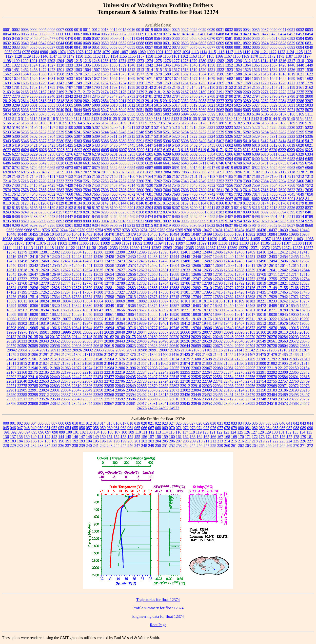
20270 (250, 337)
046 (13, 428)
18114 (207, 301)
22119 (272, 368)
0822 (247, 43)
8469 (131, 217)
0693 (185, 43)
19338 (66, 323)
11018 (191, 239)
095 (34, 432)
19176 (207, 319)
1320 (309, 61)
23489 (283, 395)
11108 (297, 243)
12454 (283, 257)
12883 (131, 288)
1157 (140, 56)
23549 (77, 399)
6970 (7, 172)
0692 (176, 43)
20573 (305, 341)
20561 (272, 341)
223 (282, 441)
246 (130, 446)
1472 (42, 70)
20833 (305, 346)
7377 (229, 181)
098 (55, 432)
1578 (149, 74)
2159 (291, 87)
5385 (96, 141)
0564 (158, 38)
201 (137, 441)
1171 (263, 56)
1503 (78, 70)
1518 (185, 70)
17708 (163, 297)
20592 (44, 346)
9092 (167, 221)
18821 (44, 314)
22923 (207, 386)
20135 (33, 337)
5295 (300, 132)
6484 (300, 159)
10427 (207, 230)
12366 (200, 248)
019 (137, 423)
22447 (77, 377)
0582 (238, 38)
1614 (247, 74)
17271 (77, 292)
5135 (193, 119)
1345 (167, 65)
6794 (34, 168)
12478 (163, 261)
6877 (87, 168)
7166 (167, 176)
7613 (238, 190)
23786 (11, 403)
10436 (261, 230)
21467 (250, 355)
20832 (294, 346)
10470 (109, 234)
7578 (25, 190)
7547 (185, 185)
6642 (176, 163)
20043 (131, 332)
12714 (294, 274)
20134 (22, 337)
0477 (51, 38)
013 (96, 423)
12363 (167, 248)
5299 (7, 136)
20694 (229, 346)
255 (193, 446)
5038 (42, 110)
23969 (229, 403)
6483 (291, 159)
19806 (207, 328)
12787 (196, 283)
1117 (229, 52)
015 (110, 423)
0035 (256, 30)
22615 (305, 377)
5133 (175, 119)
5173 (158, 123)
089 (303, 428)
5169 (122, 123)
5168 (114, 123)
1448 (300, 65)
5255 (194, 132)
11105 (265, 243)
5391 (140, 141)
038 (269, 423)
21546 (98, 359)
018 (130, 423)
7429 (69, 185)
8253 (42, 212)
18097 (164, 301)
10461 (77, 234)
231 (27, 446)
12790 (218, 283)
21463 (239, 355)
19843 (229, 328)
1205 (69, 61)
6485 (309, 159)
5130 (149, 119)
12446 (196, 257)
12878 (77, 288)
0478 (60, 38)
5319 (167, 136)
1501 (60, 70)
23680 (207, 399)
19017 (250, 314)
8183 (16, 208)
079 (234, 428)
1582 (185, 74)
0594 (300, 38)
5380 (60, 141)
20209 (163, 337)
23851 (66, 403)
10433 (229, 230)
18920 (174, 314)
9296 (51, 225)
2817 (51, 101)
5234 (16, 132)
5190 (300, 123)
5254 (185, 132)
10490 (163, 234)
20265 (239, 337)
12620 (44, 270)
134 (302, 432)
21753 (239, 359)
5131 (158, 119)
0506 (87, 38)
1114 (204, 52)
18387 (174, 306)
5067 (265, 110)
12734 (120, 279)
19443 (218, 323)
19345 (77, 323)
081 (248, 428)
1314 (264, 61)
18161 (228, 301)
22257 (196, 372)
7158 (114, 176)
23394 (131, 395)
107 (117, 432)
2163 (7, 92)
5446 (140, 145)
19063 (12, 319)
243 (110, 446)
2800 (309, 96)
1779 (309, 83)
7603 (158, 190)
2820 (78, 101)
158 (158, 437)
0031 (220, 30)
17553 (77, 297)
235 (54, 446)
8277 (69, 212)
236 (61, 446)
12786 (185, 283)
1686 (265, 79)
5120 (69, 119)
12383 (66, 252)
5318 (158, 136)
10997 (94, 239)
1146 (44, 56)
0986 (44, 52)
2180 (149, 92)
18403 (196, 306)
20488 (142, 341)
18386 (163, 306)
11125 (81, 248)
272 (310, 446)
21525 (66, 359)
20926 (77, 350)
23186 (283, 390)
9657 (291, 225)
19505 (250, 323)
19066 (33, 319)
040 (282, 423)
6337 (25, 159)
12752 (250, 279)
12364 (178, 248)
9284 (7, 225)
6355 (96, 159)
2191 (220, 92)
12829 (66, 288)
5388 (114, 141)
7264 (176, 181)
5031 (291, 105)
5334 (300, 136)
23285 (22, 395)
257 (206, 446)
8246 (16, 212)
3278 (229, 101)
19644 (87, 328)
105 (103, 432)
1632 (60, 79)
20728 (272, 346)
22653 (44, 381)
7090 (212, 172)
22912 (185, 386)
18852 (98, 314)
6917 (211, 168)
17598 (109, 297)
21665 (153, 359)
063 (123, 428)
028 (199, 423)
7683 (158, 194)
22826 (87, 386)
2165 (25, 92)
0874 (185, 47)
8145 (131, 203)
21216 (282, 350)
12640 (261, 270)
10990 (29, 239)
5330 (265, 136)
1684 (247, 79)
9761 (144, 230)
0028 (194, 30)
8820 (25, 221)
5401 (211, 141)
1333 (69, 65)
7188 (256, 176)
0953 (8, 52)
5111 (309, 114)
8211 (211, 208)
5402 (220, 141)
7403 (309, 181)
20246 (218, 337)
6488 (16, 163)
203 (151, 441)
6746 (220, 163)
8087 (274, 199)
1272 (131, 61)
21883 (218, 363)
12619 (33, 270)
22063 (196, 368)
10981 (239, 234)
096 (41, 432)
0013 (105, 30)
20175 (131, 337)
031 (220, 423)
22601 (294, 377)
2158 (282, 87)
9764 (170, 230)
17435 (261, 292)
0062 (78, 34)
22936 (229, 386)
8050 (185, 199)
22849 (131, 386)
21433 (196, 355)
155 (137, 437)
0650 (105, 43)
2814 (25, 101)
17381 (185, 292)
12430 (131, 257)
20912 (44, 350)
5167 (105, 123)
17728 (185, 297)
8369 (149, 212)
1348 (194, 65)
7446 (87, 185)
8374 (167, 212)
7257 (122, 181)
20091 (229, 332)
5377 (42, 141)
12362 (156, 248)
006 (47, 423)
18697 (163, 310)
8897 (60, 221)
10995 (73, 239)
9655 (282, 225)
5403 (229, 141)
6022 (7, 150)
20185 (142, 337)
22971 (283, 386)
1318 (300, 61)
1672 (158, 79)
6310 (265, 154)
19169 (196, 319)
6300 (176, 154)
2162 (309, 87)
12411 (272, 252)
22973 (305, 386)
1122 (273, 52)
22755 (272, 381)
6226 (7, 154)
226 (303, 441)
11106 (276, 243)
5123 (95, 119)
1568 (60, 74)
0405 (194, 34)
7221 (51, 181)
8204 (149, 208)
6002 (229, 145)
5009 (105, 105)
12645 (11, 274)
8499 (265, 217)
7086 (185, 172)
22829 (98, 386)
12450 (239, 257)
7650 (42, 194)
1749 (78, 83)
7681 (149, 194)
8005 (105, 199)
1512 (131, 70)
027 (193, 423)
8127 (51, 203)
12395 (142, 252)
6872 (60, 168)
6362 (158, 159)
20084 (218, 332)
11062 (287, 239)
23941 (163, 403)
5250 (158, 132)
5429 (87, 145)
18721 (185, 310)
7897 (25, 199)
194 (89, 441)
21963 (66, 368)
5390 (131, 141)
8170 (238, 203)
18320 (55, 306)
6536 (25, 163)
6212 (247, 150)
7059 (60, 172)
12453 (272, 257)
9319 (167, 225)
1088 (133, 52)
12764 (305, 279)
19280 (294, 319)
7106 (265, 172)
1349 (202, 65)
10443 (305, 230)
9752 (90, 230)
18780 (283, 310)
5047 (105, 110)
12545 (55, 265)
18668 (131, 310)
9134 (229, 221)
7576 (16, 190)
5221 (211, 127)
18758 (239, 310)
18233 (272, 301)
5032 (300, 105)
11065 (309, 239)
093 (20, 432)
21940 (33, 368)
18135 (217, 301)
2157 (274, 87)
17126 (250, 288)
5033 (309, 105)
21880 (207, 363)
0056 (25, 34)
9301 (69, 225)
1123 (281, 52)
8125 (34, 203)
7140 (16, 176)
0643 (51, 43)
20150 (98, 337)
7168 (185, 176)
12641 (272, 270)
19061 (305, 314)
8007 (114, 199)
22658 (55, 381)
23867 (109, 403)
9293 (34, 225)
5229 (282, 127)
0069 (140, 34)
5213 (149, 127)
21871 (174, 363)
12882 (120, 288)
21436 (207, 355)
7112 (283, 172)
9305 (105, 225)
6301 (185, 154)
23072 (163, 390)
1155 (123, 56)
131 (282, 432)
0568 (194, 38)
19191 (229, 319)
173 (262, 437)
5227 (265, 127)
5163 (69, 123)
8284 (96, 212)
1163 (193, 56)
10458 (55, 234)
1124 (290, 52)
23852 (77, 403)
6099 (140, 150)
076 (213, 428)
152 (117, 437)
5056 (176, 110)
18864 (131, 314)
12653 (98, 274)
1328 (60, 65)
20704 (250, 346)
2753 (131, 96)
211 (206, 441)
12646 (22, 274)
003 (27, 423)
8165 (211, 203)
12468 (87, 261)
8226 (291, 208)
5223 (229, 127)
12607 (207, 265)
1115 (212, 52)
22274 (229, 372)
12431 (142, 257)
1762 (194, 83)
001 (13, 423)
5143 (264, 119)
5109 (300, 114)
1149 (70, 56)
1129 (27, 56)
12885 (153, 288)
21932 (11, 368)
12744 (174, 279)
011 (82, 423)
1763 (202, 83)
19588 (305, 323)
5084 (96, 114)
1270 (113, 61)
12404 (207, 252)
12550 (77, 265)
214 (227, 441)
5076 (25, 114)
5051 (140, 110)
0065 (105, 34)
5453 (202, 145)
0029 (202, 30)
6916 (202, 168)
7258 (131, 181)
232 (34, 446)
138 (20, 437)
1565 (34, 74)
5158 (25, 123)
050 (40, 428)
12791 (229, 283)
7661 (78, 194)
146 (75, 437)
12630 (153, 270)
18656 (120, 310)
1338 (114, 65)
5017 (176, 105)
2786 (194, 96)
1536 (291, 70)
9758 (126, 230)
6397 (247, 159)
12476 (142, 261)
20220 (174, 337)
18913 (163, 314)
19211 (250, 319)
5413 (274, 141)
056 (82, 428)
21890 (239, 363)
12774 (66, 283)
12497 (294, 261)
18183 (250, 301)
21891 (250, 363)
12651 (77, 274)
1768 (247, 83)
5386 (105, 141)
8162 (185, 203)
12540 (11, 265)
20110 (283, 332)
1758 (158, 83)
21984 (109, 368)
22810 (77, 386)
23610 (174, 399)
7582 (34, 190)
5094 (185, 114)
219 (262, 441)
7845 (291, 194)
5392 (149, 141)
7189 (265, 176)
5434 (105, 145)
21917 (305, 363)
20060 (185, 332)
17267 (66, 292)
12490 (261, 261)
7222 (60, 181)
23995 (250, 403)
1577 (140, 74)
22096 (261, 368)
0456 (16, 38)
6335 (7, 159)
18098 (175, 301)
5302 (34, 136)
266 (269, 446)
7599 (131, 190)
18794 (294, 310)
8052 (194, 199)
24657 (305, 403)
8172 (247, 203)
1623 (7, 79)
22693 (98, 381)
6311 (273, 154)
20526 (185, 341)
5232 (309, 127)
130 (275, 432)
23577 (109, 399)
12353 (113, 248)
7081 (140, 172)
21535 (87, 359)
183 (13, 441)
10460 (66, 234)
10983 (261, 234)
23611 (185, 399)
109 (131, 432)
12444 (174, 257)
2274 (291, 92)
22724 (163, 381)
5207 (96, 127)
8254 (51, 212)
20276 (272, 337)
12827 (44, 288)
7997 (96, 199)
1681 (220, 79)
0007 (60, 30)
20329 (11, 341)
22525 (196, 377)
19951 (305, 328)
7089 (203, 172)
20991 (153, 350)
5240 (69, 132)
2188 (194, 92)
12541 (22, 265)
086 (282, 428)
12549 (66, 265)
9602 (185, 225)
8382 (211, 212)
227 (310, 441)
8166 (220, 203)
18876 (142, 314)
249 (151, 446)
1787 (69, 87)
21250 (293, 350)
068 (158, 428)
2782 (158, 96)
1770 (265, 83)
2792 (247, 96)
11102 (233, 243)
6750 (256, 163)
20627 (142, 346)
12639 (250, 270)
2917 (176, 101)
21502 (44, 359)
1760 (176, 83)
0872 (167, 47)
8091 (292, 199)
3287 (309, 101)
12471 (98, 261)
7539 (158, 185)
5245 (114, 132)
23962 (218, 403)
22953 (239, 386)
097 (48, 432)
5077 (34, 114)
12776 (87, 283)
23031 (55, 390)
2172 (87, 92)
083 (262, 428)
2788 (211, 96)
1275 (158, 61)
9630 (194, 225)
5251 (167, 132)
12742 (163, 279)
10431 (218, 230)
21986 (120, 368)
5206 (87, 127)
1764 (211, 83)
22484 (120, 377)
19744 (163, 328)
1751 (96, 83)
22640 (22, 381)
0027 (185, 30)
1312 (247, 61)
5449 (167, 145)
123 (226, 432)
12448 (218, 257)
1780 (7, 87)
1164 (202, 56)
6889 (167, 168)
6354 (87, 159)
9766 (188, 230)
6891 (176, 168)
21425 (185, 355)
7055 (52, 172)
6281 (114, 154)
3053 (185, 101)
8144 (122, 203)
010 (75, 423)
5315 (131, 136)
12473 (120, 261)
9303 (87, 225)
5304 (51, 136)
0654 (131, 43)
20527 (196, 341)
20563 (283, 341)
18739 (218, 310)
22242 (153, 372)
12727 (66, 279)
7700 (194, 194)
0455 (7, 38)
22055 (174, 368)
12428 (109, 257)
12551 (87, 265)
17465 (283, 292)
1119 (247, 52)
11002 (116, 239)
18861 (109, 314)
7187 (247, 176)
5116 (42, 119)
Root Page (158, 625)
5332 (282, 136)
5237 (42, 132)
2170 (69, 92)
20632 (163, 346)
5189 (291, 123)
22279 (250, 372)
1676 (185, 79)
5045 (87, 110)
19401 (163, 323)
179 (303, 437)
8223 (282, 208)
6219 (264, 150)
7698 (176, 194)
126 (247, 432)
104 (97, 432)
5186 (265, 123)
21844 (109, 363)
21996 (131, 368)
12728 (77, 279)
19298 (11, 323)
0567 (185, 38)
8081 (247, 199)
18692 (153, 310)
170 (241, 437)
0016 (131, 30)
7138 (309, 172)
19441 (207, 323)
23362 (98, 395)
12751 (239, 279)
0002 (16, 30)
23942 (174, 403)
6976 (34, 172)
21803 (283, 359)
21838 (87, 363)
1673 (167, 79)
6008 (247, 145)
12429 (120, 257)
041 (289, 423)
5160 (42, 123)
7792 (238, 194)
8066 (220, 199)
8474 (149, 217)
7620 (282, 190)
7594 (87, 190)
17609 (120, 297)
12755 (272, 279)
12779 (109, 283)
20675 (218, 346)
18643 (98, 310)
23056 (120, 390)
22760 (294, 381)
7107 (274, 172)
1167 (228, 56)
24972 (174, 408)
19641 (77, 328)
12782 (142, 283)
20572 (294, 341)
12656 (131, 274)
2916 (167, 101)
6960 (282, 168)
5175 (176, 123)
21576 (120, 359)
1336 (96, 65)
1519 (194, 70)
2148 (194, 87)
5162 (60, 123)
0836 (42, 47)
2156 (265, 87)
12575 (142, 265)
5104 (256, 114)
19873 (250, 328)
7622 (291, 190)
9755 (108, 230)
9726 (46, 230)
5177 (194, 123)
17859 (218, 297)
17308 (98, 292)
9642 (238, 225)
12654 (109, 274)
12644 (305, 270)
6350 (60, 159)
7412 (25, 185)
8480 (176, 217)
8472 (140, 217)
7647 (25, 194)
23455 (218, 395)
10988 (7, 239)
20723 (261, 346)
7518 (140, 185)
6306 (229, 154)
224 (289, 441)
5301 (25, 136)
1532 (265, 70)
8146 (140, 203)
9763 (161, 230)
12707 (239, 274)
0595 (309, 38)
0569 (202, 38)
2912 (131, 101)
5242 (87, 132)
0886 (256, 47)
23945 (185, 403)
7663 (87, 194)
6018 (282, 145)
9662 (10, 230)
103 (90, 432)
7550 (202, 185)
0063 (87, 34)
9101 (211, 221)
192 (75, 441)
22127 (283, 368)
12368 (221, 248)
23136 (250, 390)
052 (54, 428)
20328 (305, 337)
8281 (87, 212)
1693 (7, 83)
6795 (42, 168)
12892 (196, 288)
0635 (16, 43)
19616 (55, 328)
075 (206, 428)
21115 (218, 350)
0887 (265, 47)
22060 (185, 368)
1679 (211, 79)
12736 (131, 279)
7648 (34, 194)
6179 (238, 150)
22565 (261, 377)
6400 (256, 159)
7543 (167, 185)
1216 (87, 61)
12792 (239, 283)
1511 (122, 70)
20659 (196, 346)
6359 (131, 159)
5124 (104, 119)
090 (310, 428)
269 (289, 446)
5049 (122, 110)
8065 (212, 199)
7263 (167, 181)
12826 (33, 288)
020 (144, 423)
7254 (114, 181)
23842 (55, 403)
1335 (87, 65)
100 (69, 432)
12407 (229, 252)
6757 (7, 168)
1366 (265, 65)
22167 (11, 372)
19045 (283, 314)
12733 (109, 279)
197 (110, 441)
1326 (42, 65)
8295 (105, 212)
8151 (158, 203)
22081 (229, 368)
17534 (55, 297)
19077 (66, 319)
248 (144, 446)
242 (103, 446)
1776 (282, 83)
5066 (256, 110)
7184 (220, 176)
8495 (238, 217)
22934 (218, 386)
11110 (307, 243)
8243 (7, 212)
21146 (261, 350)
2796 (274, 96)
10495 (185, 234)
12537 (305, 261)
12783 (153, 283)
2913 (140, 101)
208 (186, 441)
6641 (167, 163)
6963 (291, 168)
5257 (202, 132)
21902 (272, 363)
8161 (176, 203)
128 (261, 432)
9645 (247, 225)
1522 (220, 70)
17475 (305, 292)
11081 (52, 243)
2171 (78, 92)
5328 (247, 136)
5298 (309, 132)
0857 (149, 47)
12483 (218, 261)
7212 (300, 176)
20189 (153, 337)
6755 (300, 163)
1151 (88, 56)
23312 (44, 395)
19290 (304, 319)
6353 (78, 159)
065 (137, 428)
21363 (120, 355)
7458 (96, 185)
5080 (60, 114)
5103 (247, 114)
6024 (25, 150)
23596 (131, 399)
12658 (153, 274)
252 (172, 446)
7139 (7, 176)
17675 (153, 297)
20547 (250, 341)
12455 (294, 257)
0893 (291, 47)
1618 (282, 74)
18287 (304, 301)
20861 (23, 350)
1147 (53, 56)
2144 (158, 87)
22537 (207, 377)
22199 (66, 372)
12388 (109, 252)
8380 (194, 212)
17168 (294, 288)
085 (276, 428)
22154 (305, 368)
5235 (25, 132)
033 (234, 423)
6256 (51, 154)
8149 (149, 203)
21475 (261, 355)
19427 (196, 323)
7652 (51, 194)
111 (145, 432)
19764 (196, 328)
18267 (294, 301)
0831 (309, 43)
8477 (167, 217)
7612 (229, 190)
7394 (282, 181)
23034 (66, 390)
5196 (42, 127)
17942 (283, 297)
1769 (256, 83)
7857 (7, 199)
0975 (26, 52)
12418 (33, 257)
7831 (265, 194)
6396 (238, 159)
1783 (34, 87)
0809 (220, 43)
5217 (185, 127)
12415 (305, 252)
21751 (229, 359)
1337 (105, 65)
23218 (305, 390)
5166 (96, 123)
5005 (69, 105)
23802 (22, 403)
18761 (250, 310)
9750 (81, 230)
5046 (96, 110)
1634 (78, 79)
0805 (202, 43)
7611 (220, 190)
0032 (229, 30)
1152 (97, 56)
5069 (282, 110)
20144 (77, 337)
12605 (185, 265)
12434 (163, 257)
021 (151, 423)
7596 (105, 190)
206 (172, 441)
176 (282, 437)
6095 (105, 150)
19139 (163, 319)
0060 (60, 34)
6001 (220, 145)
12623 (77, 270)
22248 (174, 372)
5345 (16, 141)
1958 (131, 87)
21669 (163, 359)
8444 (60, 217)
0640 (25, 43)
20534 (229, 341)
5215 (167, 127)
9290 (16, 225)
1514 (149, 70)
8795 (7, 221)
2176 (122, 92)
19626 (66, 328)
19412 (185, 323)
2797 (282, 96)
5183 (247, 123)
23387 (120, 395)
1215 (78, 61)
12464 (77, 261)
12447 (207, 257)
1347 (185, 65)
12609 (229, 265)
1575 (122, 74)
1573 (105, 74)
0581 (229, 38)
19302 (22, 323)
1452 (25, 70)
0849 (87, 47)
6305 (220, 154)
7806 (247, 194)
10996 (83, 239)
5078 (43, 114)
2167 (42, 92)
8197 (96, 208)
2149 (202, 87)
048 (27, 428)
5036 (25, 110)
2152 (229, 87)
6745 (211, 163)
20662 (207, 346)
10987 (305, 234)
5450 (176, 145)
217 (248, 441)
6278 (87, 154)
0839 (60, 47)
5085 (105, 114)
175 (276, 437)
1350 (211, 65)
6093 (87, 150)
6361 (149, 159)
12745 (185, 279)
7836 (274, 194)
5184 (256, 123)
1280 (202, 61)
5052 (149, 110)
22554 (229, 377)
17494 (22, 297)
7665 (96, 194)
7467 (105, 185)
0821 (238, 43)
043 (303, 423)
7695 (167, 194)
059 (103, 428)
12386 (98, 252)
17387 (196, 292)
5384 (87, 141)
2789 (220, 96)
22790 (44, 386)
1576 (131, 74)
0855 (131, 47)
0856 (140, 47)
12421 (66, 257)
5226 (256, 127)
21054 (186, 350)
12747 (196, 279)
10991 (40, 239)
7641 (7, 194)
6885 (140, 168)
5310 (105, 136)
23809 (44, 403)
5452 (194, 145)
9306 (114, 225)
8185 (34, 208)
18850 (87, 314)
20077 (207, 332)
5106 (274, 114)
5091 (158, 114)
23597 (142, 399)
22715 (131, 381)
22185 (44, 372)
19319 (44, 323)
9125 (220, 221)
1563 (16, 74)
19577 (294, 323)
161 (179, 437)
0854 (122, 47)
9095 (185, 221)
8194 (78, 208)
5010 (114, 105)
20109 (272, 332)
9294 (42, 225)
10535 (218, 234)
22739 (207, 381)
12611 (250, 265)
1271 (122, 61)
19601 (22, 328)
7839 (282, 194)
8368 (140, 212)
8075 (238, 199)
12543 (44, 265)
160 (172, 437)
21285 (22, 355)
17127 (261, 288)
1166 (219, 56)
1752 (105, 83)
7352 (211, 181)
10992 (51, 239)
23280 (11, 395)
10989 (18, 239)
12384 (77, 252)
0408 (220, 34)
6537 (34, 163)
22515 (174, 377)
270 (296, 446)
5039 (51, 110)
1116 (221, 52)
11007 (137, 239)
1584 (202, 74)
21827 (55, 363)
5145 (282, 119)
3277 (220, 101)
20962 (110, 350)
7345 (194, 181)
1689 (291, 79)
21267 (304, 350)
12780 (120, 283)
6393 (220, 159)
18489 (272, 306)
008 (61, 423)
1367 (274, 65)
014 (103, 423)
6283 (131, 154)
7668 (114, 194)
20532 (218, 341)
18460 (239, 306)
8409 (25, 217)
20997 (164, 350)
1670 (140, 79)
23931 (153, 403)
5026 (247, 105)
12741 (153, 279)
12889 (185, 288)
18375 (153, 306)
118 (192, 432)
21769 (250, 359)
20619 (109, 346)
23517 (33, 399)
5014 (149, 105)
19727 (153, 328)
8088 (283, 199)
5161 (51, 123)
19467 (239, 323)
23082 (185, 390)
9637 (229, 225)
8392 (265, 212)
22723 (153, 381)
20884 (34, 350)
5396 (167, 141)
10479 (131, 234)
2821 (87, 101)
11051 (223, 239)
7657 (60, 194)
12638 (239, 270)
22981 (11, 390)
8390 (247, 212)
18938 (196, 314)
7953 (52, 199)
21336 (98, 355)
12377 (308, 248)
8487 (229, 217)
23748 (261, 399)
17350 (163, 292)
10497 (196, 234)
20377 (98, 341)
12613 (272, 265)
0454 (309, 34)
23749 (272, 399)
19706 (120, 328)
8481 (185, 217)
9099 (202, 221)
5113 (16, 119)
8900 (87, 221)
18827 (66, 314)
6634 (114, 163)
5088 (132, 114)
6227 (16, 154)
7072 (87, 172)
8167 (229, 203)
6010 (256, 145)
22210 (87, 372)
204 (158, 441)
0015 (122, 30)
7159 (122, 176)
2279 (25, 96)
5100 (220, 114)
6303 (202, 154)
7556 (229, 185)
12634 (196, 270)
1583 (194, 74)
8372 (158, 212)
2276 (309, 92)
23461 (229, 395)
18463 (250, 306)
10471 (120, 234)
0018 (140, 30)
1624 (16, 79)
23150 (261, 390)
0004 (34, 30)
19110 (120, 319)
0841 (78, 47)
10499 (207, 234)
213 (220, 441)
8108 (300, 199)
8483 (202, 217)
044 (310, 423)
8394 (282, 212)
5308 (87, 136)
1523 (229, 70)
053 (61, 428)
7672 (131, 194)
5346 (25, 141)
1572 (96, 74)
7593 (78, 190)
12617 (11, 270)
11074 (30, 243)
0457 (25, 38)
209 (193, 441)
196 (103, 441)
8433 (34, 217)
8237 (309, 208)
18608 (66, 310)
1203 (51, 61)
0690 (158, 43)
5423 (51, 145)
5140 (237, 119)
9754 (99, 230)
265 (262, 446)
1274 (149, 61)
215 (234, 441)
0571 (220, 38)
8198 (105, 208)
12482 (207, 261)
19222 (272, 319)
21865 (163, 363)
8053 (203, 199)
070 (172, 428)
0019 (149, 30)
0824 (265, 43)
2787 (202, 96)
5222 (220, 127)
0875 (194, 47)
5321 (185, 136)
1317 (291, 61)
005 (40, 423)
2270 (256, 92)
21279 (11, 355)
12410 (261, 252)
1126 (307, 52)
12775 (77, 283)
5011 (122, 105)
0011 (87, 30)
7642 (16, 194)
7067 (78, 172)
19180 (218, 319)
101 (76, 432)
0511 (131, 38)
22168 (22, 372)
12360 (135, 248)
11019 (202, 239)
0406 (202, 34)
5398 (185, 141)
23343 (77, 395)
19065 (22, 319)
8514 (300, 217)
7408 (16, 185)
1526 (256, 70)
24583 (294, 403)
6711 (202, 163)
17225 (33, 292)
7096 (238, 172)
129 (268, 432)
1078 (97, 52)
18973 (207, 314)
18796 (305, 310)
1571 (87, 74)
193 (82, 441)
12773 (55, 283)
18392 (185, 306)
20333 (22, 341)
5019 (194, 105)
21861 (153, 363)
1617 (274, 74)
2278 (16, 96)
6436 (282, 159)
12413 (294, 252)
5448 (158, 145)
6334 (309, 154)
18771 (272, 310)
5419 (16, 145)
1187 (289, 56)
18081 (131, 301)
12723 (33, 279)
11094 (159, 243)
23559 (98, 399)
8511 (291, 217)
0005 (42, 30)
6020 (300, 145)
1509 (105, 70)
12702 (229, 274)
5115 (33, 119)
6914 (185, 168)
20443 (120, 341)
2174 (105, 92)
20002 (88, 332)
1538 (309, 70)
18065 (109, 301)
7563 (265, 185)
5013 (140, 105)
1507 (96, 70)
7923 (34, 199)
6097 (123, 150)
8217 (265, 208)
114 (165, 432)
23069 (142, 390)
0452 (291, 34)
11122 (70, 248)
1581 (176, 74)
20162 (109, 337)
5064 (238, 110)
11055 (255, 239)
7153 (69, 176)
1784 (42, 87)
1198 (7, 61)
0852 (105, 47)
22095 (250, 368)
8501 (274, 217)
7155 (87, 176)
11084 (73, 243)
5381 (69, 141)
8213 (229, 208)
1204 (60, 61)
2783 (167, 96)
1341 (140, 65)
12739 (142, 279)
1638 (105, 79)
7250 (78, 181)
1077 (88, 52)
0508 (105, 38)
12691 (185, 274)
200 (130, 441)
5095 (194, 114)
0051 (291, 30)
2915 (158, 101)
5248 (140, 132)
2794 (256, 96)
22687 (87, 381)
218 (255, 441)
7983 (87, 199)
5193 (16, 127)
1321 (7, 65)
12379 (22, 252)
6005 (238, 145)
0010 (78, 30)
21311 (87, 355)
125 (240, 432)
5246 (122, 132)
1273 (140, 61)
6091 (69, 150)
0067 (122, 34)
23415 (163, 395)
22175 (33, 372)
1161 (175, 56)
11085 (84, 243)
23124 (239, 390)
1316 (282, 61)
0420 (247, 34)
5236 (34, 132)
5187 (274, 123)
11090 (116, 243)
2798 (291, 96)
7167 (176, 176)
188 (47, 441)
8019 (140, 199)
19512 (261, 323)
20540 (239, 341)
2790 (229, 96)
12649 (55, 274)
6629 (69, 163)
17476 (11, 297)
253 (179, 446)
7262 (158, 181)
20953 (99, 350)
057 (89, 428)
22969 (272, 386)
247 (137, 446)
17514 (33, 297)
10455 (33, 234)
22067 (207, 368)
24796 (153, 408)
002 (20, 423)
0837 (51, 47)
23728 (239, 399)
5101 (229, 114)
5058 (194, 110)
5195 (34, 127)
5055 (167, 110)
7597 (114, 190)
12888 (174, 288)
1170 (254, 56)
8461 (105, 217)
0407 (211, 34)
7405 (7, 185)
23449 (196, 395)
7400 (300, 181)
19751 (185, 328)
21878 (196, 363)
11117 (39, 248)
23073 (174, 390)
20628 (153, 346)
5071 (291, 110)
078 (227, 428)
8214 (238, 208)
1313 (256, 61)
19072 (55, 319)
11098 (191, 243)
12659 (163, 274)
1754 (122, 83)
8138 (87, 203)
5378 (51, 141)
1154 (114, 56)
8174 (265, 203)
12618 (22, 270)
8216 (256, 208)
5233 (7, 132)
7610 (211, 190)
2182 (167, 92)
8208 (185, 208)
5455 (211, 145)
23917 (142, 403)
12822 (294, 283)
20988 (142, 350)
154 (130, 437)
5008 (96, 105)
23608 (163, 399)
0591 (274, 38)
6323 (282, 154)
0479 (69, 38)
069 (165, 428)
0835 (34, 47)
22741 (218, 381)
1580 (167, 74)
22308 (283, 372)
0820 (229, 43)
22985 (22, 390)
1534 (274, 70)
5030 (282, 105)
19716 (131, 328)
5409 (238, 141)
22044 (163, 368)
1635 (87, 79)
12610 (239, 265)
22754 (261, 381)
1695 (25, 83)
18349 (109, 306)
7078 (114, 172)
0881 (238, 47)
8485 (211, 217)
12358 (124, 248)
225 (296, 441)
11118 (49, 248)
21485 (283, 355)
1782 (25, 87)
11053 (234, 239)
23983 (239, 403)
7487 (114, 185)
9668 (28, 230)
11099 (202, 243)
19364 (120, 323)
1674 (176, 79)
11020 (212, 239)
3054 (194, 101)
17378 (174, 292)
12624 (87, 270)
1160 (167, 56)
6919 (229, 168)
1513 (140, 70)
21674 (174, 359)
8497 (247, 217)
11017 (180, 239)
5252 (176, 132)
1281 (211, 61)
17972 (305, 297)
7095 (229, 172)
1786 (60, 87)
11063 (298, 239)
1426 (282, 65)
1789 (87, 87)
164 (199, 437)
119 (199, 432)
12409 (250, 252)
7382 (256, 181)
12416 (11, 257)
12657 (142, 274)
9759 (135, 230)
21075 (197, 350)
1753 (114, 83)
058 (96, 428)
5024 (229, 105)
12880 (98, 288)
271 (303, 446)
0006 (51, 30)
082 (255, 428)
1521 (211, 70)
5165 (87, 123)
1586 (220, 74)
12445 (185, 257)
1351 (220, 65)
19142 (174, 319)
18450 (229, 306)
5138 (220, 119)
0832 (7, 47)
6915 (194, 168)
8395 (291, 212)
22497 (153, 377)
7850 (309, 194)
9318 (158, 225)
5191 (309, 123)
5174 (167, 123)
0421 (256, 34)
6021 (309, 145)
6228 (25, 154)
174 (269, 437)
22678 (77, 381)
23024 (44, 390)
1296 (238, 61)
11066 (9, 243)
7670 (122, 194)
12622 (66, 270)
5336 (309, 136)
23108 (229, 390)
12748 (207, 279)
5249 (149, 132)
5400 (202, 141)
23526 (44, 399)
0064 (96, 34)
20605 (87, 346)
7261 (149, 181)
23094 (196, 390)
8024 (149, 199)
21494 (11, 359)
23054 (109, 390)
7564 (274, 185)
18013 (22, 301)
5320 (176, 136)
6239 (42, 154)
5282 (247, 132)
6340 (51, 159)
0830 (300, 43)
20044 (142, 332)
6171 (220, 150)
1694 (16, 83)
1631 (51, 79)
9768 (197, 230)
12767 (11, 283)
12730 (98, 279)
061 (117, 428)
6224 (300, 150)
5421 (34, 145)
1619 (291, 74)
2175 (114, 92)
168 (227, 437)
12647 (33, 274)
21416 (174, 355)
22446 (66, 377)
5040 (60, 110)
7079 (123, 172)
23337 (66, 395)
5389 (122, 141)
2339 (42, 96)
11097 (180, 243)
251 (165, 446)
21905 (283, 363)
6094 (96, 150)
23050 (98, 390)
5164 (78, 123)
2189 (202, 92)
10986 (294, 234)
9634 (220, 225)
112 (151, 432)
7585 (42, 190)
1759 (167, 83)
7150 (42, 176)
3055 (202, 101)
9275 (309, 221)
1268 (104, 61)
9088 (149, 221)
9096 (194, 221)
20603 (77, 346)
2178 (131, 92)
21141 (239, 350)
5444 (122, 145)
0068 (131, 34)
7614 (247, 190)
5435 (114, 145)
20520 (174, 341)
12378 (11, 252)
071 (179, 428)
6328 (291, 154)
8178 (291, 203)
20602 (66, 346)
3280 (247, 101)
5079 (52, 114)
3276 (211, 101)
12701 (218, 274)
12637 (229, 270)
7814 (256, 194)
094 (27, 432)
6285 (149, 154)
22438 (44, 377)
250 (158, 446)
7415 (34, 185)
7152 (60, 176)
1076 (79, 52)
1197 (306, 56)
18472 (261, 306)
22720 (142, 381)
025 (179, 423)
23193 (294, 390)
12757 (283, 279)
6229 (34, 154)
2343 (78, 96)
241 (96, 446)
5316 (140, 136)
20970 (120, 350)
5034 (7, 110)
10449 (22, 234)
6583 (51, 163)
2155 (256, 87)
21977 (98, 368)
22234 (142, 372)
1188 (298, 56)
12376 (297, 248)
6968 (309, 168)
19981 (44, 332)
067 (151, 428)
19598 (11, 328)
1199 (16, 61)
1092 (168, 52)
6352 (69, 159)
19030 (272, 314)
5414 (282, 141)
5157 (16, 123)
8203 (140, 208)
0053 (309, 30)
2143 (149, 87)
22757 (283, 381)
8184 (25, 208)
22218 (109, 372)
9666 (19, 230)
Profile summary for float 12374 (158, 608)
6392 (211, 159)
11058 (277, 239)
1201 (33, 61)
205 (165, 441)
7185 (229, 176)
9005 (96, 221)
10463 (87, 234)
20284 (283, 337)
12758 (294, 279)
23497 (305, 395)
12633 (185, 270)
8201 (131, 208)
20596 (55, 346)
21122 (228, 350)
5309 (96, 136)
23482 (261, 395)
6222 (282, 150)
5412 (265, 141)
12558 (109, 265)
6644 (194, 163)
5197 (51, 127)
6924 (274, 168)
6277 (78, 154)
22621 (11, 381)
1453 (34, 70)
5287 (282, 132)
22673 (66, 381)
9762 (153, 230)
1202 (42, 61)
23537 (66, 399)
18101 (185, 301)
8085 (265, 199)
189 (54, 441)
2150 (211, 87)
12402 (196, 252)
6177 (229, 150)
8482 (194, 217)
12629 (142, 270)
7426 (60, 185)
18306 (33, 306)
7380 (247, 181)
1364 (247, 65)
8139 (96, 203)
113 (158, 432)
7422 (42, 185)
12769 (33, 283)
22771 (11, 386)
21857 (142, 363)
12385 (87, 252)
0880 (229, 47)
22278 (239, 372)
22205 (77, 372)
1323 (25, 65)
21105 (207, 350)
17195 (22, 292)
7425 (51, 185)
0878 (220, 47)
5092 (167, 114)
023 (165, 423)
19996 (66, 332)
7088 (194, 172)
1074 (62, 52)
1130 (36, 56)
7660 (69, 194)
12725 (55, 279)
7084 (167, 172)
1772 (274, 83)
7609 (202, 190)
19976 (33, 332)
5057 (185, 110)
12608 (218, 265)
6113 (176, 150)
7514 (131, 185)
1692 (309, 79)
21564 (109, 359)
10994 (62, 239)
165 (206, 437)
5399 (194, 141)
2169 (60, 92)
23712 (229, 399)
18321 (66, 306)
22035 (153, 368)
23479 (250, 395)
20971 (131, 350)
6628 (60, 163)
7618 (265, 190)
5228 (274, 127)
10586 (229, 234)
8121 (16, 203)
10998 (105, 239)
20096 (239, 332)
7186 (238, 176)
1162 (184, 56)
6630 (78, 163)
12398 (163, 252)
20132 (11, 337)
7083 (158, 172)
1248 (96, 61)
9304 (96, 225)
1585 (211, 74)
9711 (37, 230)
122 (219, 432)
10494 (174, 234)
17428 (239, 292)
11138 (91, 248)
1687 (274, 79)
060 (110, 428)
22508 (163, 377)
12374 (287, 248)
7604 (167, 190)
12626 (109, 270)
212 (213, 441)
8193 (69, 208)
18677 (142, 310)
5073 (309, 110)
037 (262, 423)
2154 (247, 87)
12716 (305, 274)
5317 (149, 136)
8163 (194, 203)
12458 (22, 261)
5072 (300, 110)
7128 (300, 172)
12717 (11, 279)
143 (54, 437)
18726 (196, 310)
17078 (239, 288)
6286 (158, 154)
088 (296, 428)
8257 (60, 212)
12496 (283, 261)
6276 (69, 154)
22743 (229, 381)
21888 (229, 363)
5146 (291, 119)
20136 (44, 337)
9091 (158, 221)
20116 (294, 332)
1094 (186, 52)
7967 (69, 199)
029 (206, 423)
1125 (299, 52)
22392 (11, 377)
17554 (87, 297)
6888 (158, 168)
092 (14, 432)
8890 (42, 221)
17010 (207, 288)
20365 (87, 341)
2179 (140, 92)
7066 (69, 172)
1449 (309, 65)
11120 (60, 248)
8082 (256, 199)
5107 (283, 114)
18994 (218, 314)
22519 (185, 377)
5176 (185, 123)
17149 (272, 288)
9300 (60, 225)
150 (103, 437)
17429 (250, 292)
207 (179, 441)
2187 (185, 92)
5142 (255, 119)
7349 (202, 181)
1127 (9, 56)
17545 (66, 297)
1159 (158, 56)
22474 (98, 377)
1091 (159, 52)
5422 (42, 145)
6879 (96, 168)
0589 (265, 38)
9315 (149, 225)
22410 (33, 377)
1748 (69, 83)
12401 (185, 252)
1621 (300, 74)
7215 (16, 181)
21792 (272, 359)
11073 (19, 243)
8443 (51, 217)
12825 (22, 288)
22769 (305, 381)
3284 (282, 101)
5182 (238, 123)
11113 (28, 248)
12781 (131, 283)
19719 (142, 328)
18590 (33, 310)
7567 (282, 185)
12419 (44, 257)
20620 (120, 346)
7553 (220, 185)
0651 (114, 43)
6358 (122, 159)
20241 (207, 337)
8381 (202, 212)
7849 (300, 194)
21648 (131, 359)
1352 (229, 65)
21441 (218, 355)
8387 (238, 212)
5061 (211, 110)
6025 (34, 150)
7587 (60, 190)
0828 (282, 43)
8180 (309, 203)
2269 (247, 92)
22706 (120, 381)
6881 (105, 168)
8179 (300, 203)
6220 (273, 150)
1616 (265, 74)
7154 (78, 176)
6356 (105, 159)
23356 (87, 395)
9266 (291, 221)
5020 (202, 105)
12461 (55, 261)
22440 (55, 377)
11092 (137, 243)
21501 (33, 359)
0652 (122, 43)
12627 (120, 270)
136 (6, 437)
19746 (174, 328)
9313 (140, 225)
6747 (229, 163)
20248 (229, 337)
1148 (62, 56)
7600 (140, 190)
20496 (163, 341)
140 (34, 437)
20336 (33, 341)
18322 (77, 306)
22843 (120, 386)
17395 (207, 292)
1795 (122, 87)
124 (233, 432)
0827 (274, 43)
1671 (149, 79)
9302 (78, 225)
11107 (286, 243)
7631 (300, 190)
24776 (142, 408)
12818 (250, 283)
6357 (114, 159)
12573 (131, 265)
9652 (274, 225)
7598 (122, 190)
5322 (194, 136)
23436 (185, 395)
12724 (44, 279)
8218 (274, 208)
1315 (273, 61)
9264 (274, 221)
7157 (105, 176)
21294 (55, 355)
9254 (238, 221)
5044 (78, 110)
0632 (7, 43)
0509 (114, 38)
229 (13, 446)
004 (34, 423)
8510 (282, 217)
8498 (256, 217)
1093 (177, 52)
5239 (60, 132)
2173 (96, 92)
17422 (229, 292)
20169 (120, 337)
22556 (250, 377)
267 (276, 446)
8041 (176, 199)
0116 (149, 34)
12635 (207, 270)
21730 (218, 359)
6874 (78, 168)
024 (172, 423)
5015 (158, 105)
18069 (120, 301)
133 (296, 432)
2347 (114, 96)
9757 (117, 230)
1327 (51, 65)
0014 (114, 30)
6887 (149, 168)
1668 (122, 79)
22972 (294, 386)
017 (123, 423)
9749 (73, 230)
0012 (96, 30)
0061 (69, 34)
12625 (98, 270)
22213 (98, 372)
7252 (96, 181)
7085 (176, 172)
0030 (211, 30)
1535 (282, 70)
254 (186, 446)
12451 (250, 257)
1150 (79, 56)
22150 (294, 368)
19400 (153, 323)
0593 (291, 38)
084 (269, 428)
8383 (220, 212)
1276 (167, 61)
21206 (272, 350)
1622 (309, 74)
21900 (261, 363)
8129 (60, 203)
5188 (282, 123)
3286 (300, 101)
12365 (189, 248)
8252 (34, 212)
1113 (195, 52)
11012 (159, 239)
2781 (149, 96)
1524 (238, 70)
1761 (185, 83)
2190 (211, 92)
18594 (44, 310)
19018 (261, 314)
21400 (163, 355)
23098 (207, 390)
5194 (25, 127)
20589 (33, 346)
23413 (153, 395)
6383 (194, 159)
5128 (140, 119)
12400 (174, 252)
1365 (256, 65)
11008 (148, 239)
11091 (127, 243)
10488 (153, 234)
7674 (140, 194)
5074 (7, 114)
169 (234, 437)
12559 (120, 265)
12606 (196, 265)
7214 (7, 181)
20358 (77, 341)
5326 (229, 136)
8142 (105, 203)
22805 (66, 386)
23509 (11, 399)
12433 (153, 257)
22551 (218, 377)
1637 (96, 79)
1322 (16, 65)
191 (68, 441)
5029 (274, 105)
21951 (44, 368)
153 (123, 437)
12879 (87, 288)
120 (206, 432)
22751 (250, 381)
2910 (114, 101)
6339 (42, 159)
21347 (109, 355)
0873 (176, 47)
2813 (16, 101)
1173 (280, 56)
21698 (207, 359)
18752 (229, 310)
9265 (282, 221)
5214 (158, 127)
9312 (131, 225)
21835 (77, 363)
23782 (305, 399)
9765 (179, 230)
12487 (250, 261)
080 (241, 428)
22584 (283, 377)
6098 (132, 150)
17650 (142, 297)
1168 (237, 56)
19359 (109, 323)
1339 (122, 65)
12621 (55, 270)
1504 (87, 70)
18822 (55, 314)
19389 (142, 323)
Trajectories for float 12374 (158, 600)
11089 (105, 243)
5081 (69, 114)
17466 (294, 292)
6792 (16, 168)
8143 (114, 203)
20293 (294, 337)
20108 (261, 332)
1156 (132, 56)
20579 (11, 346)
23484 (272, 395)
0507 (96, 38)
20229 (196, 337)
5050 (131, 110)
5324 (211, 136)
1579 (158, 74)
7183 (211, 176)
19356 (98, 323)
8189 (51, 208)
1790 (96, 87)
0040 (274, 30)
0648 (87, 43)
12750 (229, 279)
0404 (185, 34)
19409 (174, 323)
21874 (185, 363)
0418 (229, 34)
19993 (55, 332)
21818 (33, 363)
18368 (131, 306)
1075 (71, 52)
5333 (291, 136)
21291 (44, 355)
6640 (158, 163)
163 (193, 437)
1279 (193, 61)
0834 (25, 47)
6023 (16, 150)
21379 (142, 355)
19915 (294, 328)
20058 (174, 332)
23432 (174, 395)
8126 (42, 203)
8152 (167, 203)
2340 (51, 96)
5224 (238, 127)
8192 (60, 208)
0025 (176, 30)
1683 (238, 79)
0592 (282, 38)
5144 (273, 119)
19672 (98, 328)
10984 (272, 234)
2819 (69, 101)
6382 (185, 159)
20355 (66, 341)
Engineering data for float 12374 (158, 616)
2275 (300, 92)
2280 (34, 96)
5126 (122, 119)
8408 (16, 217)
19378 (131, 323)
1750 (87, 83)
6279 (96, 154)
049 (34, 428)
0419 (238, 34)
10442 (294, 230)
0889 (282, 47)
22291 (261, 372)
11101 (223, 243)
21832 (66, 363)
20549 (261, 341)
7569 (300, 185)
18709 (174, 310)
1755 (131, 83)
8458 (96, 217)
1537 (300, 70)
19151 (185, 319)
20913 (55, 350)
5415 (291, 141)
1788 (78, 87)
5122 (86, 119)
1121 (264, 52)
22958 (261, 386)
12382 (55, 252)
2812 (7, 101)
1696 (34, 83)
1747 (60, 83)
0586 (256, 38)
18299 (22, 306)
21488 (294, 355)
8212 (220, 208)
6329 (300, 154)
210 (199, 441)
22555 (239, 377)
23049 (87, 390)
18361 (120, 306)
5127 (131, 119)
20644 (185, 346)
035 (248, 423)
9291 (25, 225)
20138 (66, 337)
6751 (265, 163)
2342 (69, 96)
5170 (131, 123)
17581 (98, 297)
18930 (185, 314)
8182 (7, 208)
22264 (207, 372)
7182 (202, 176)
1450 (7, 70)
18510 (283, 306)
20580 (22, 346)
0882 (247, 47)
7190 (274, 176)
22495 (131, 377)
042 (296, 423)
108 (124, 432)
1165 (210, 56)
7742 (211, 194)
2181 (158, 92)
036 (255, 423)
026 (186, 423)
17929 (272, 297)
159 (165, 437)
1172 (272, 56)
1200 (24, 61)
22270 (218, 372)
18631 (87, 310)
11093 (148, 243)
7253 (105, 181)
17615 (131, 297)
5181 (229, 123)
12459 (33, 261)
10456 (44, 234)
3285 (291, 101)
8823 (34, 221)
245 (123, 446)
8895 (51, 221)
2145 (167, 87)
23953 (207, 403)
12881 (109, 288)
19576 (283, 323)
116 (178, 432)
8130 (69, 203)
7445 (78, 185)
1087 (124, 52)
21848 (131, 363)
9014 (105, 221)
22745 (239, 381)
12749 (218, 279)
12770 (44, 283)
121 (213, 432)
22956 (250, 386)
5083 (87, 114)
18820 (33, 314)
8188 (42, 208)
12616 (305, 265)
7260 (140, 181)
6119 (202, 150)
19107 (109, 319)
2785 (185, 96)
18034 (66, 301)
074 (199, 428)
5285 (274, 132)
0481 (78, 38)
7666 (105, 194)
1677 (194, 79)
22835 (109, 386)
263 (248, 446)
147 (82, 437)
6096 (114, 150)
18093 (153, 301)
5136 (202, 119)
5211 (131, 127)
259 (220, 446)
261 (234, 446)
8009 (123, 199)
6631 (87, 163)
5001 (34, 105)
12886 (163, 288)
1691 (300, 79)
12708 (250, 274)
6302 (194, 154)
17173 (305, 288)
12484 (229, 261)
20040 (120, 332)
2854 (105, 101)
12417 (22, 257)
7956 (60, 199)
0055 (16, 34)
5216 (176, 127)
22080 (218, 368)
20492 (153, 341)
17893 (239, 297)
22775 (22, 386)
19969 (12, 332)
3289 (16, 105)
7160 (131, 176)
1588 (238, 74)
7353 (220, 181)
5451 (185, 145)
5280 (229, 132)
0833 (16, 47)
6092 (78, 150)
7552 (211, 185)
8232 (300, 208)
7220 (42, 181)
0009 (69, 30)
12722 (22, 279)
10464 (98, 234)
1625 (25, 79)
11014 (169, 239)
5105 (265, 114)
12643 (294, 270)
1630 (42, 79)
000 (6, 423)
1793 (114, 87)
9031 (140, 221)
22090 (239, 368)
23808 (33, 403)
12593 (163, 265)
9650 (265, 225)
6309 (256, 154)
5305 (60, 136)
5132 (166, 119)
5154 (300, 119)
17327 (120, 292)
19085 (77, 319)
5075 (16, 114)
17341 (153, 292)
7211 (291, 176)
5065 (247, 110)
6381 (176, 159)
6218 (256, 150)
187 (40, 441)
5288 (291, 132)
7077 (105, 172)
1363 (238, 65)
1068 (53, 52)
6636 (122, 163)
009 (68, 423)
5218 (194, 127)
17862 (229, 297)
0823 (256, 43)
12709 (261, 274)
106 (110, 432)
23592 (120, 399)
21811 (11, 363)
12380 (33, 252)
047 (20, 428)
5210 (122, 127)
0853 (114, 47)
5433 (96, 145)
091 (7, 432)
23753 (283, 399)
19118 (131, 319)
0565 (167, 38)
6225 (309, 150)
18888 (153, 314)
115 (172, 432)
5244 (105, 132)
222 (276, 441)
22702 (109, 381)
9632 (211, 225)
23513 (22, 399)
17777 (207, 297)
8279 (78, 212)
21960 (55, 368)
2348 (122, 96)
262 (241, 446)
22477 (109, 377)
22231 (131, 372)
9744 (64, 230)
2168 (51, 92)
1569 (69, 74)
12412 (283, 252)
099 (62, 432)
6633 (105, 163)
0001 (7, 30)
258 (213, 446)
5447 (149, 145)
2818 (60, 101)
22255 (185, 372)
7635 (309, 190)
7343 (185, 181)
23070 (153, 390)
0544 (140, 38)
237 (68, 446)
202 (144, 441)
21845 (120, 363)
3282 (265, 101)
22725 (174, 381)
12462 (66, 261)
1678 (202, 79)
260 (227, 446)
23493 (294, 395)
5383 (78, 141)
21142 (250, 350)
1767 (238, 83)
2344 (87, 96)
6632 (96, 163)
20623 (131, 346)
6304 (211, 154)
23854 (87, 403)
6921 (247, 168)
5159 (34, 123)
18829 (77, 314)
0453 (300, 34)
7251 (87, 181)
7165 (158, 176)
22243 (163, 372)
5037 (34, 110)
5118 (51, 119)
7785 (229, 194)
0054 (7, 34)
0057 (34, 34)
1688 (282, 79)
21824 (44, 363)
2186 (176, 92)
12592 (153, 265)
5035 (16, 110)
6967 (300, 168)
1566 (42, 74)
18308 (44, 306)
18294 (11, 306)
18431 (218, 306)
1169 (245, 56)
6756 (309, 163)
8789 (309, 217)
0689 (149, 43)
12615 (294, 265)
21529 (77, 359)
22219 (120, 372)
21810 (305, 359)
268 (282, 446)
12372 (265, 248)
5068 (274, 110)
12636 (218, 270)
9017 (114, 221)
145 (68, 437)
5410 (247, 141)
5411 (256, 141)
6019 (291, 145)
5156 (7, 123)
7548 (194, 185)
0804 (194, 43)
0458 (34, 38)
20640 (174, 346)
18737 (207, 310)
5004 (60, 105)
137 (13, 437)
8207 (176, 208)
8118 (7, 203)
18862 (120, 314)
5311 (113, 136)
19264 (283, 319)
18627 (77, 310)
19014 (239, 314)
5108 (292, 114)
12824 (11, 288)
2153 (238, 87)
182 (6, 441)
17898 (250, 297)
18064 (99, 301)
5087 (123, 114)
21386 (153, 355)
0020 (158, 30)
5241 (78, 132)
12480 (185, 261)
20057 (163, 332)
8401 (309, 212)
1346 (176, 65)
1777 (291, 83)
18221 (261, 301)
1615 (256, 74)
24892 (163, 408)
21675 (185, 359)
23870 (120, 403)
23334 (55, 395)
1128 (18, 56)
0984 (35, 52)
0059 (51, 34)
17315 (109, 292)
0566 (176, 38)
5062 (220, 110)
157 (151, 437)
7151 (51, 176)
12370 (243, 248)
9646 (256, 225)
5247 (131, 132)
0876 (202, 47)
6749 (247, 163)
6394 (229, 159)
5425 (69, 145)
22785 (33, 386)
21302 (77, 355)
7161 (140, 176)
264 (255, 446)
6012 (274, 145)
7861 (16, 199)
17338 (142, 292)
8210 (202, 208)
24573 (283, 403)
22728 (185, 381)
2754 (140, 96)
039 (276, 423)
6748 (238, 163)
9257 (256, 221)
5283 (256, 132)
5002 (42, 105)
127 (254, 432)
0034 (247, 30)
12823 (305, 283)
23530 (55, 399)
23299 (33, 395)
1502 (69, 70)
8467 (122, 217)
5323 (202, 136)
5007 (87, 105)
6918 (220, 168)
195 (96, 441)
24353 (261, 403)
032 (227, 423)
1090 (151, 52)
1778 (300, 83)
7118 (291, 172)
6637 (131, 163)
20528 (207, 341)
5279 (220, 132)
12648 (44, 274)
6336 (16, 159)
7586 (51, 190)
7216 (25, 181)
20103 (250, 332)
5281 (238, 132)
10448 (11, 234)
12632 (174, 270)
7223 (69, 181)
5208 (105, 127)
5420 (25, 145)
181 (310, 437)
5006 (78, 105)
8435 (42, 217)
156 (144, 437)
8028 (158, 199)
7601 (149, 190)
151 (110, 437)
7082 (149, 172)
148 (89, 437)
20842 (12, 350)
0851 (96, 47)
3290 (25, 105)
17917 (261, 297)
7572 (309, 185)
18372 (142, 306)
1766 (229, 83)
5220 (202, 127)
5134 (184, 119)
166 (213, 437)
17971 (294, 297)
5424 (60, 145)
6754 (291, 163)
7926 (43, 199)
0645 (69, 43)
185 (27, 441)
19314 (33, 323)
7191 (282, 176)
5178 (202, 123)
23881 (131, 403)
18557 (11, 310)
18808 (11, 314)
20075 (196, 332)
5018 (185, 105)
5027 (256, 105)
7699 (185, 194)
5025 (238, 105)
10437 (272, 230)
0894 (300, 47)
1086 (115, 52)
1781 (16, 87)
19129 (153, 319)
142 (47, 437)
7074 (96, 172)
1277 (176, 61)
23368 (109, 395)
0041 (282, 30)
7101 (247, 172)
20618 (98, 346)
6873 (69, 168)
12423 (77, 257)
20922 (66, 350)
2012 (140, 87)
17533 (44, 297)
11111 (7, 248)
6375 (167, 159)
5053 (158, 110)
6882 (114, 168)
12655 (120, 274)
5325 (220, 136)
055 (75, 428)
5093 (176, 114)
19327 (55, 323)
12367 (211, 248)
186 (34, 441)
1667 (114, 79)
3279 (238, 101)
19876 (272, 328)
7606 (185, 190)
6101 (149, 150)
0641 (34, 43)
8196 (87, 208)
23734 (250, 399)
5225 (247, 127)
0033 (238, 30)
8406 (7, 217)
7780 (220, 194)
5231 (300, 127)
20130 (304, 332)
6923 (265, 168)
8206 (167, 208)
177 (289, 437)
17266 (55, 292)
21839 (98, 363)
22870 (153, 386)
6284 (140, 154)
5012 (131, 105)
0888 (274, 47)
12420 (55, 257)
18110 (196, 301)
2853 (96, 101)
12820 (272, 283)
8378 (185, 212)
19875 (261, 328)
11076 (41, 243)
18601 (55, 310)
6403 (274, 159)
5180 (220, 123)
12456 (305, 257)
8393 (274, 212)
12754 (261, 279)
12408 (239, 252)
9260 (265, 221)
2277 (7, 96)
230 (20, 446)
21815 (22, 363)
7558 (247, 185)
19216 (261, 319)
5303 (42, 136)
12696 (196, 274)
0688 (140, 43)
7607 (194, 190)
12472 (109, 261)
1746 (51, 83)
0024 (167, 30)
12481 (196, 261)
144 (61, 437)
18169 (239, 301)
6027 (52, 150)
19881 (283, 328)
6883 (122, 168)
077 (220, 428)
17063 (218, 288)
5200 (78, 127)
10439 (283, 230)
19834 (218, 328)
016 (117, 423)
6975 (25, 172)
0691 (167, 43)
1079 (106, 52)
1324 (34, 65)
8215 (247, 208)
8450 (78, 217)
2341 (60, 96)
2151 (220, 87)
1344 (158, 65)
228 (6, 446)
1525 (247, 70)
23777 (294, 399)
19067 (44, 319)
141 (40, 437)
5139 (229, 119)
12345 (102, 248)
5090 (149, 114)
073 (193, 428)
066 (144, 428)
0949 (309, 47)
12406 (218, 252)
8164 (202, 203)
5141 (246, 119)
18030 (55, 301)
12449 (229, 257)
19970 (22, 332)
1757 (149, 83)
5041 (69, 110)
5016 (167, 105)
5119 (60, 119)
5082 (78, 114)
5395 (158, 141)
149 (96, 437)
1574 (114, 74)
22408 (22, 377)
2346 (105, 96)
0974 (17, 52)
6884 (131, 168)
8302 (114, 212)
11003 (127, 239)
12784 (163, 283)
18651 (109, 310)
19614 (44, 328)
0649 (96, 43)
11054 (245, 239)
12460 (44, 261)
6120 (211, 150)
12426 (98, 257)
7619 (274, 190)
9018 (122, 221)
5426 (78, 145)
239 (82, 446)
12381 (44, 252)
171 (248, 437)
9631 (202, 225)
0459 (42, 38)
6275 (60, 154)
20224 (185, 337)
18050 (77, 301)
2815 (34, 101)
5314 (122, 136)
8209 (194, 208)
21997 (142, 368)
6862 (51, 168)
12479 (174, 261)
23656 (196, 399)
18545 (294, 306)
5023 (220, 105)
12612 (261, 265)
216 (241, 441)
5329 (256, 136)
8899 (78, 221)
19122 (142, 319)
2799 (300, 96)
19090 (88, 319)
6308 (247, 154)
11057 (266, 239)
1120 (255, 52)
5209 (114, 127)
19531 (272, 323)
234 (47, 446)
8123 (25, 203)
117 (185, 432)
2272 (274, 92)
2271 (265, 92)
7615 (256, 190)
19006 (229, 314)
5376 (34, 141)
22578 (272, 377)
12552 (98, 265)
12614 (283, 265)
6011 (265, 145)
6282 (122, 154)
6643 (185, 163)
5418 (7, 145)
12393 (131, 252)
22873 (163, 386)
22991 (33, 390)
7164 (149, 176)
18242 (283, 301)
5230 (291, 127)
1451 (16, 70)
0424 (282, 34)
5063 (229, 110)
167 (220, 437)
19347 (87, 323)
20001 (77, 332)
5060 (202, 110)
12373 (276, 248)
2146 (176, 87)
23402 (142, 395)
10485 (142, 234)
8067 (229, 199)
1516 (167, 70)
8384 (229, 212)
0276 (167, 34)
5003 (51, 105)
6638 (140, 163)
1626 (34, 79)
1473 (51, 70)
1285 (229, 61)
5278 (211, 132)
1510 (114, 70)
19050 (294, 314)
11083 (62, 243)
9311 (122, 225)
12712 (283, 274)
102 (83, 432)
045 (6, 428)
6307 (238, 154)
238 (75, 446)
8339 (131, 212)
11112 (18, 248)
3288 (7, 105)
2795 (265, 96)
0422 (265, 34)
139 (27, 437)
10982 (250, 234)
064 (130, 428)
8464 (114, 217)
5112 (7, 119)
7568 (291, 185)
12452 (261, 257)
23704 (218, 399)
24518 (272, 403)
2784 (176, 96)
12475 (131, 261)
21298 (66, 355)
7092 (220, 172)
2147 (185, 87)
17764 (196, 297)
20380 (109, 341)
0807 (211, 43)
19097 (99, 319)
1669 (131, 79)
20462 (131, 341)
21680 (196, 359)
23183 (272, 390)
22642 (33, 381)
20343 (44, 341)
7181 (194, 176)
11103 (244, 243)
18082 (142, 301)
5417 (309, 141)
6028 (60, 150)
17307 (87, 292)
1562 (7, 74)
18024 (44, 301)
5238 (51, 132)
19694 (109, 328)
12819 (261, 283)
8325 (122, 212)
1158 (149, 56)
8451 (87, 217)
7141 (25, 176)
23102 (218, 390)
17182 (11, 292)
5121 (78, 119)
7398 (291, 181)
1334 (78, 65)
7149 (34, 176)
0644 (60, 43)
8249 (25, 212)
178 (296, 437)
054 (68, 428)
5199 (69, 127)
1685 (256, 79)
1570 (78, 74)
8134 (78, 203)
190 (61, 441)
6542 (42, 163)
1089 (142, 52)
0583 (247, 38)
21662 (142, 359)
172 (255, 437)
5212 (140, 127)
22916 (196, 386)
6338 (34, 159)
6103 (167, 150)
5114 (25, 119)
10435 (250, 230)
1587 (229, 74)
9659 (300, 225)
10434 (239, 230)
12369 (232, 248)
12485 (239, 261)
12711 (272, 274)
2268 (238, 92)
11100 (212, 243)
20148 (87, 337)
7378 (238, 181)
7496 (122, 185)
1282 (220, 61)
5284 (265, 132)
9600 (176, 225)
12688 (174, 274)
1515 (158, 70)
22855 (142, 386)
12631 (163, 270)
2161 (300, 87)
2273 (282, 92)
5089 (140, 114)
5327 (238, 136)
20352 (55, 341)
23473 (239, 395)
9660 (309, 225)
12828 (55, 288)
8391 (256, 212)
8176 (282, 203)
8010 (132, 199)
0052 (300, 30)
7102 (256, 172)
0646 (78, 43)
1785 (51, 87)
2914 (149, 101)
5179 (211, 123)
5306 (69, 136)
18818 (22, 314)
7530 (149, 185)
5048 (114, 110)
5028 (265, 105)
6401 (265, 159)
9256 (247, 221)
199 (123, 441)
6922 (256, 168)
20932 (88, 350)
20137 (55, 337)
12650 (66, 274)
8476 (158, 217)
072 (186, 428)
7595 (96, 190)
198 (117, 441)
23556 (87, 399)
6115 (185, 150)
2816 (42, 101)
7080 (132, 172)
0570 (211, 38)
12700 (207, 274)
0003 (25, 30)
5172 (149, 123)
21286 (33, 355)
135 (309, 432)
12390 (120, 252)
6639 (149, 163)
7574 (7, 190)
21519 (55, 359)
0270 (158, 34)
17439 (272, 292)
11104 (255, 243)
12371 (254, 248)
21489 (305, 355)
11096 (169, 243)
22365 (294, 372)
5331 (274, 136)
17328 (131, 292)
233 (40, 446)
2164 (16, 92)
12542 (33, 265)
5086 (114, 114)
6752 (274, 163)
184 (20, 441)
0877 (211, 47)
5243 (96, 132)
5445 (131, 145)
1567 (51, 74)
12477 (153, 261)
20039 (109, 332)
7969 (78, 199)
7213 (309, 176)
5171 (140, 123)
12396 (153, 252)
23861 (98, 403)
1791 (105, 87)
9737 (55, 230)
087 (289, 428)
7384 (265, 181)
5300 (16, 136)
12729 (87, 279)
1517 (176, 70)
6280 (105, 154)
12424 (87, 257)
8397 (300, 212)
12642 (283, 270)
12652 (87, 274)
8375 (176, 212)
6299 (167, 154)
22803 (55, 386)
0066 (114, 34)
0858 (158, 47)
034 (241, 423)
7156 (96, 176)
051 (47, 428)
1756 (140, 83)
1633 (69, 79)
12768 (22, 283)
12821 (283, 283)
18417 (207, 306)
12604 (174, 265)
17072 (229, 288)
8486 (220, 217)
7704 (202, 194)
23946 (196, 403)
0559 (149, 38)
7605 (176, 190)
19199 (239, 319)
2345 (96, 96)
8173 (256, 203)
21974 (87, 368)
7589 (69, 190)
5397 (176, 141)
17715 (174, 297)
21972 (77, 368)
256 (199, 446)
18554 (305, 306)
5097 (203, 114)
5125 (113, 119)
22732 (196, 381)
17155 (283, 288)
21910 (294, 363)
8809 (16, 221)
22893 (174, 386)
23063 (131, 390)
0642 (42, 43)
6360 (140, 159)
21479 (272, 355)
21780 (261, 359)
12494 (272, 261)
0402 (176, 34)
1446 (291, 65)
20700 (239, 346)
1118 (238, 52)
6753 (282, 163)
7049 (43, 172)
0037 (265, 30)
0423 (274, 34)
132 (289, 432)
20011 (98, 332)
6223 (291, 150)
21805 (294, 359)
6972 (16, 172)
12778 (98, 283)
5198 (60, 127)
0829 (291, 43)
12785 (174, 283)
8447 (69, 217)
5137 (211, 119)
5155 (309, 119)
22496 (142, 377)
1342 (149, 65)
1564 (25, 74)
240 (89, 446)
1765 (220, 83)
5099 (212, 114)
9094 (176, 221)
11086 (94, 243)
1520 (202, 70)
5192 (7, 127)
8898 (69, 221)
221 (269, 441)
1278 (184, 61)
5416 (300, 141)
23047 (77, 390)
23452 (207, 395)
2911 (122, 101)
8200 (122, 208)
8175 (274, 203)
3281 (256, 101)
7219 (34, 181)
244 (117, 446)
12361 (145, 248)
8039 (167, 199)
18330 (87, 306)
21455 (229, 355)
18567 (22, 310)
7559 (256, 185)
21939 (22, 368)
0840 (69, 47)
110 (138, 432)
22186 (55, 372)
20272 (261, 337)
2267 (229, 92)
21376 (131, 355)
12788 (207, 283)
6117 (193, 150)
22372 (305, 372)
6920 (238, 168)
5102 (238, 114)
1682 (229, 79)
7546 (176, 185)
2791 (238, 96)
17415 (218, 292)
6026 (43, 150)
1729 (42, 83)
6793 (25, 168)
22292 (272, 372)
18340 (98, 306)
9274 (300, 221)
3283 (274, 101)
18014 (33, 301)
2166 (34, 92)
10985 (283, 234)
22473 (87, 377)
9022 (131, 221)
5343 (7, 141)
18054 (88, 301)
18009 (12, 301)
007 (54, 423)
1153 (106, 56)
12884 (142, 288)
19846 (239, 328)
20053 (153, 332)
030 (213, 423)
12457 (11, 261)
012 (89, 423)
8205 (158, 208)
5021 (211, 105)
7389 (274, 181)
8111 (309, 199)
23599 (153, 399)
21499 (22, 359)
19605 (33, 328)
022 (158, 423)
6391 (202, 159)
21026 (175, 350)
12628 (131, 270)
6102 (158, 150)
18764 (261, 310)
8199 (114, 208)
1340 (131, 65)
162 (186, 437)
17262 (44, 292)
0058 (42, 34)
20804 (283, 346)
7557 (238, 185)
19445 (229, 323)
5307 (78, 136)
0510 (122, 38)
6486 (7, 163)
